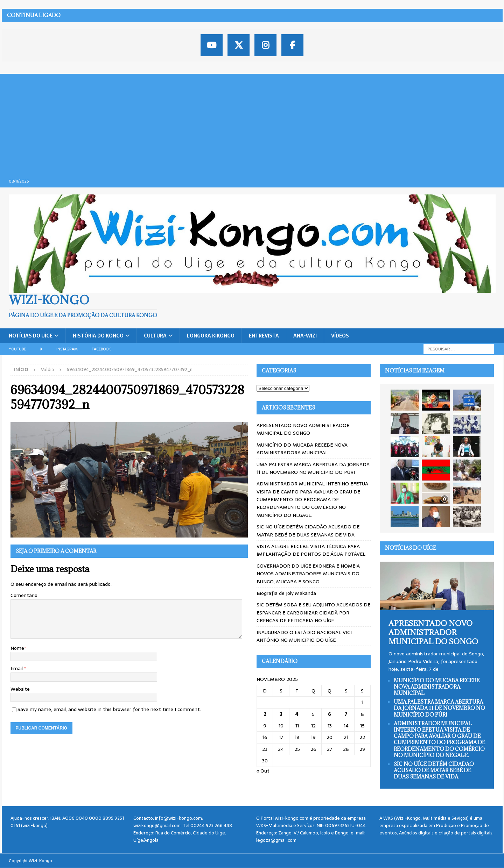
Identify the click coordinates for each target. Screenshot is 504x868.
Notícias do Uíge (31, 336)
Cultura (155, 336)
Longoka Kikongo (211, 336)
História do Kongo (98, 336)
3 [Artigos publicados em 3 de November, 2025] (281, 714)
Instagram (67, 349)
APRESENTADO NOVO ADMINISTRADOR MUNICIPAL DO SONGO (303, 429)
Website (20, 689)
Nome (17, 648)
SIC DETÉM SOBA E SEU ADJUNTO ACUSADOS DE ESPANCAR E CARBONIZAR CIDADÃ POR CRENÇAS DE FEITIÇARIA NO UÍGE (313, 613)
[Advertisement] (252, 123)
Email (17, 668)
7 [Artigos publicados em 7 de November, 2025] (346, 714)
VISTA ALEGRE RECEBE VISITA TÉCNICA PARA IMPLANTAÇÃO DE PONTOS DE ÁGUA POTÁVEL (311, 550)
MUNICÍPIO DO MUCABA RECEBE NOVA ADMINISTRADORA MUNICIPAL (302, 449)
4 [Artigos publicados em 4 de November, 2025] (297, 714)
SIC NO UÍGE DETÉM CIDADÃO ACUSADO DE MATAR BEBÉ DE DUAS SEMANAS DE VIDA (308, 531)
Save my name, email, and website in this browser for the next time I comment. (109, 709)
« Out (263, 771)
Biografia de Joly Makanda (286, 593)
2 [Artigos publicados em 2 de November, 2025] (265, 714)
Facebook (101, 349)
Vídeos (340, 336)
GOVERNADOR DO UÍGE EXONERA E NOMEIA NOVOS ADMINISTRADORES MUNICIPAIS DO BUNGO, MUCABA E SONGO (308, 574)
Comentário (24, 595)
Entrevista (264, 336)
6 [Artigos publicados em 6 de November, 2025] (330, 714)
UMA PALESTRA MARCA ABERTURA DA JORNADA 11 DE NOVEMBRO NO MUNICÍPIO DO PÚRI (313, 468)
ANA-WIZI (305, 336)
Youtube (17, 349)
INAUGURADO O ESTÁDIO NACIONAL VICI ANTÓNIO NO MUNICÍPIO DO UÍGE (304, 636)
